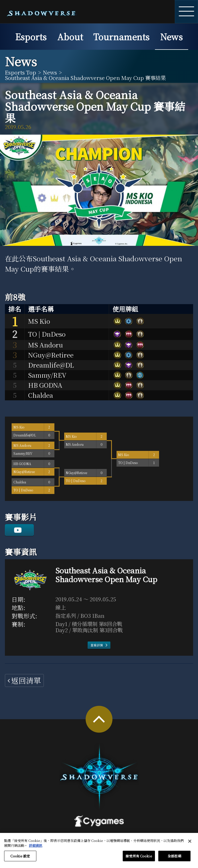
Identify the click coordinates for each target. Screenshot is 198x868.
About (70, 36)
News (171, 36)
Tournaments (121, 36)
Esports (31, 36)
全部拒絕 (174, 859)
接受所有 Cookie (139, 859)
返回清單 (26, 680)
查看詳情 (97, 645)
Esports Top (20, 72)
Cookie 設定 (20, 859)
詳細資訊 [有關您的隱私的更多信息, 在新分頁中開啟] (36, 848)
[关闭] (190, 844)
